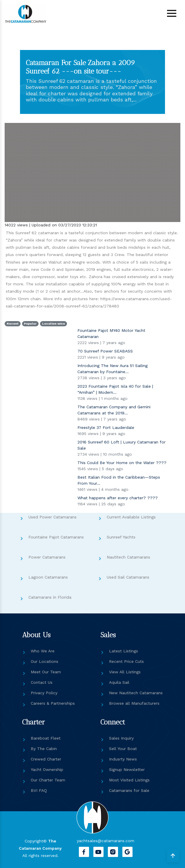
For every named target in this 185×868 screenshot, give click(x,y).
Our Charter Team (48, 780)
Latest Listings (124, 651)
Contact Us (42, 682)
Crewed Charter (46, 759)
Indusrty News (123, 759)
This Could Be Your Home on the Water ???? (122, 463)
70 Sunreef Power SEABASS (105, 351)
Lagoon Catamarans (48, 577)
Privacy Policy (44, 693)
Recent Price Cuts (126, 661)
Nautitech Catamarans (128, 557)
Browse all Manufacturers (134, 703)
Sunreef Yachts (121, 537)
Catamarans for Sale (129, 790)
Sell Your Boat (123, 749)
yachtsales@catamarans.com (106, 841)
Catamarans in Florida (50, 597)
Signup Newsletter (127, 769)
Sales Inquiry (121, 738)
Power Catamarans (47, 557)
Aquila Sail (119, 682)
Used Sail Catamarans (128, 577)
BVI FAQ (39, 790)
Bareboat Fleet (46, 738)
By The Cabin (44, 749)
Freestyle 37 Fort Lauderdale (106, 427)
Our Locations (45, 661)
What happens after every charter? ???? (118, 498)
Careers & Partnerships (53, 703)
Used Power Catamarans (52, 517)
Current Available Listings (131, 517)
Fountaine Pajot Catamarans (56, 537)
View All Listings (125, 672)
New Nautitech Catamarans (136, 693)
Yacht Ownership (47, 769)
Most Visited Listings (129, 780)
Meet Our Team (46, 672)
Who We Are (43, 651)
